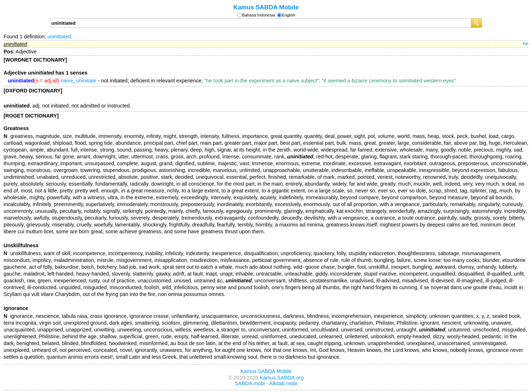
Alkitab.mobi (283, 383)
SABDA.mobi (250, 383)
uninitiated (59, 37)
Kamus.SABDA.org (282, 378)
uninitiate (86, 81)
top (526, 43)
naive (67, 81)
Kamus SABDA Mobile (266, 7)
